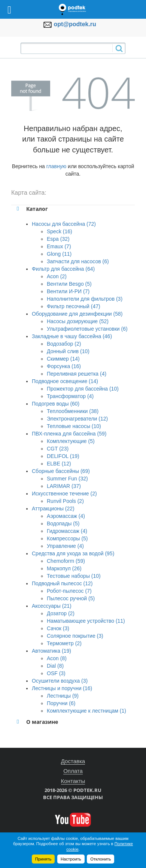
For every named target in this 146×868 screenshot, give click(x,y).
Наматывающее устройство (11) (86, 621)
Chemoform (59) (66, 561)
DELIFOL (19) (63, 456)
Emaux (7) (59, 246)
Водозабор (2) (64, 344)
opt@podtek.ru (75, 24)
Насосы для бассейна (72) (64, 224)
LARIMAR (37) (64, 486)
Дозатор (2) (61, 613)
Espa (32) (58, 239)
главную (56, 166)
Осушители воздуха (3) (60, 681)
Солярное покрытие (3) (75, 636)
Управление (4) (65, 546)
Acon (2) (57, 276)
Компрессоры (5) (67, 538)
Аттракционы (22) (53, 509)
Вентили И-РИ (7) (68, 291)
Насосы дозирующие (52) (78, 321)
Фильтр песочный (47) (74, 306)
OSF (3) (56, 673)
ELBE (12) (59, 464)
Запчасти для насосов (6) (78, 261)
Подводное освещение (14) (65, 381)
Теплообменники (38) (73, 411)
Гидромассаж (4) (67, 531)
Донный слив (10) (68, 351)
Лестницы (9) (63, 696)
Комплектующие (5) (71, 441)
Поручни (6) (61, 703)
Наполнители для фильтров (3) (85, 299)
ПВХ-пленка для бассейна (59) (69, 434)
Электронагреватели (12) (77, 419)
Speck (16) (60, 231)
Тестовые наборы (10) (74, 576)
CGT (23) (58, 449)
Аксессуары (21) (52, 606)
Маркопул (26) (64, 568)
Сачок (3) (58, 628)
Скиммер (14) (63, 359)
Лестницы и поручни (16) (62, 688)
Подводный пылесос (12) (62, 583)
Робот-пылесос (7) (69, 591)
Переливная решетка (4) (77, 374)
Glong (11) (59, 254)
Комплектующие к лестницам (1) (86, 711)
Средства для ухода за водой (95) (73, 553)
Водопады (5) (63, 523)
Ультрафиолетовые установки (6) (87, 329)
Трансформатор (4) (70, 396)
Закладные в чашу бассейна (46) (72, 336)
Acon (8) (57, 658)
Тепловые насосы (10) (74, 426)
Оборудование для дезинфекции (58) (77, 314)
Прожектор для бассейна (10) (83, 389)
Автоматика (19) (51, 651)
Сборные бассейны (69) (61, 471)
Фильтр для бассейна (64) (63, 269)
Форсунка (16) (64, 366)
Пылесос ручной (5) (71, 598)
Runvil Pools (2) (65, 501)
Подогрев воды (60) (56, 404)
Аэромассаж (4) (66, 516)
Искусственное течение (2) (64, 494)
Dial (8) (55, 666)
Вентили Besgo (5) (69, 284)
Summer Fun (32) (67, 479)
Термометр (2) (64, 643)
